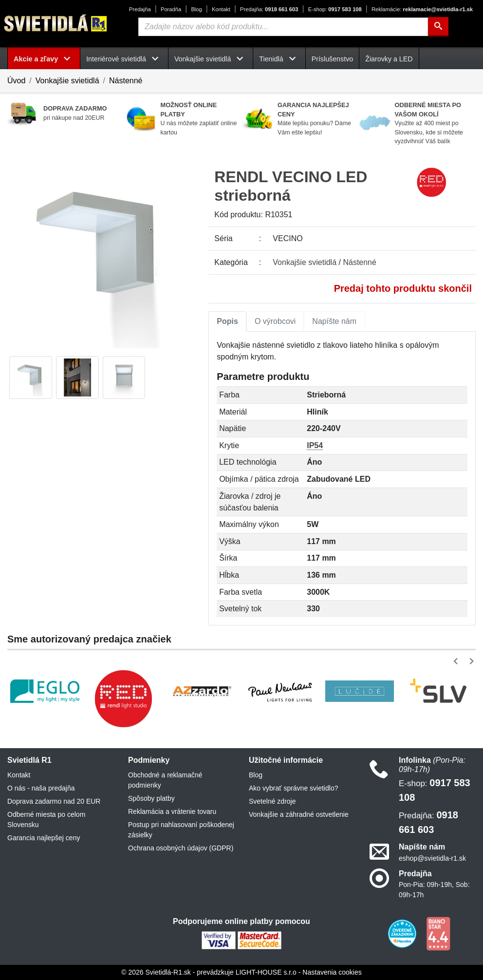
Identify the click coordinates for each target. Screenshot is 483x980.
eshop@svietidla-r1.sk (432, 858)
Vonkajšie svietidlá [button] (211, 59)
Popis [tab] (227, 321)
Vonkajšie (305, 262)
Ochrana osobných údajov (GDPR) (181, 848)
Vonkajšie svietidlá (67, 81)
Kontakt (221, 9)
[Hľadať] (438, 27)
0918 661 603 (269, 9)
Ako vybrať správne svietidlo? (293, 788)
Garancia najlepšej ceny (44, 838)
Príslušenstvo (333, 59)
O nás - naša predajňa (41, 788)
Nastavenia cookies (332, 972)
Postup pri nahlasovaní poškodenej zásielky (181, 830)
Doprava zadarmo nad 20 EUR (54, 801)
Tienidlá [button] (279, 59)
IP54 (315, 445)
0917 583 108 (335, 9)
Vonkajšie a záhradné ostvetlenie (299, 814)
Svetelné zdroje (272, 801)
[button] (457, 661)
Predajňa (140, 9)
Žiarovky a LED (389, 59)
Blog (196, 9)
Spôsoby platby (151, 798)
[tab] (227, 321)
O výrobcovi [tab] (275, 321)
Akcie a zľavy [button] (44, 59)
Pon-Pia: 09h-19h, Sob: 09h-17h (434, 890)
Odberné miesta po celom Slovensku (46, 820)
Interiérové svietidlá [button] (124, 59)
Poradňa (171, 9)
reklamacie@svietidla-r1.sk (422, 9)
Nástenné (126, 81)
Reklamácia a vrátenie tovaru (172, 811)
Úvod (16, 81)
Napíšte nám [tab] (334, 321)
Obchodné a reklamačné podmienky (165, 780)
